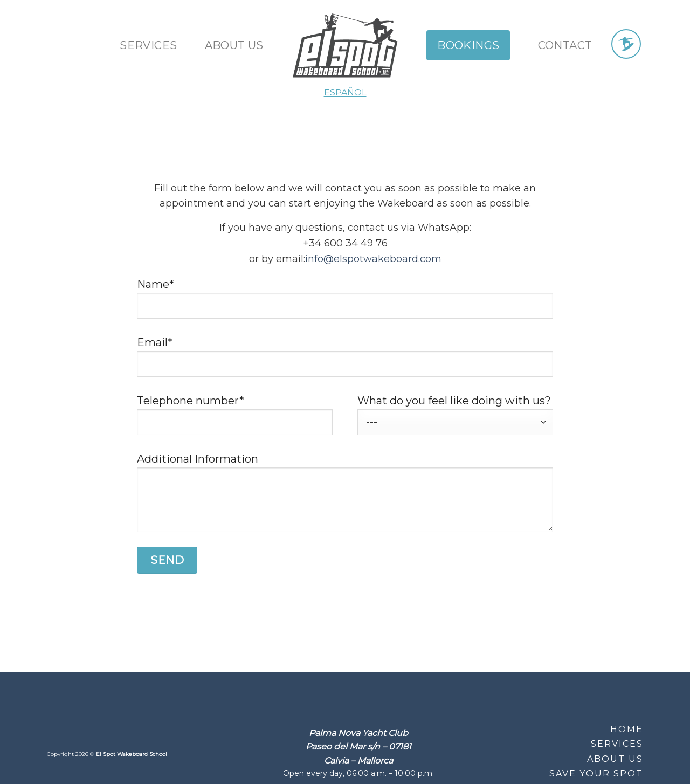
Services (148, 45)
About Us (615, 759)
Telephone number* (235, 420)
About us (234, 45)
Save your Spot (596, 773)
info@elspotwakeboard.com (373, 259)
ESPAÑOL (345, 92)
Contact (565, 45)
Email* (345, 362)
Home (627, 729)
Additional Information (345, 497)
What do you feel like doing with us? (455, 415)
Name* (345, 304)
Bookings (468, 45)
